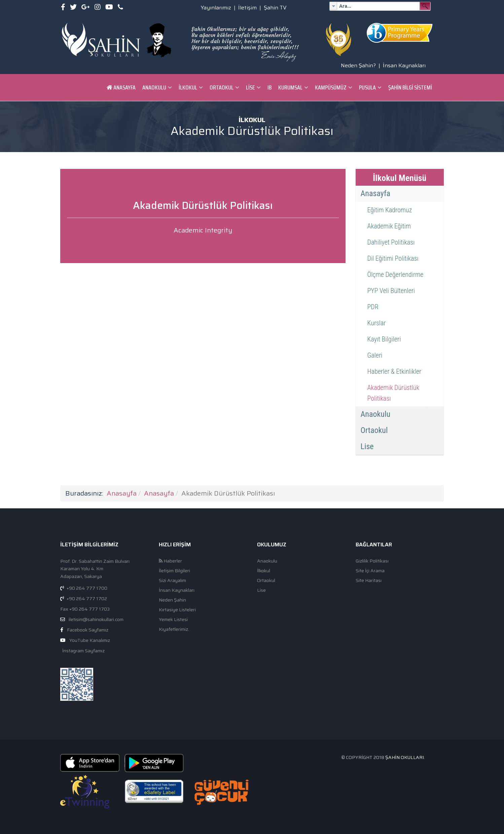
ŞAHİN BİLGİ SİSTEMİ (410, 87)
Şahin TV (275, 8)
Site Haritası (369, 581)
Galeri (375, 355)
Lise (250, 87)
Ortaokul (222, 87)
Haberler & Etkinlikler (394, 371)
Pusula (367, 87)
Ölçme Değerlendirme (395, 275)
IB (269, 87)
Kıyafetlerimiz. (174, 629)
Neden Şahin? (358, 65)
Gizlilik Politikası (372, 561)
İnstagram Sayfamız (83, 651)
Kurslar (377, 323)
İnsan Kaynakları (404, 65)
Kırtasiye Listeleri (177, 610)
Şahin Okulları (405, 757)
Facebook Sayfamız (88, 630)
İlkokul (188, 87)
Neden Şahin (172, 600)
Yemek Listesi (173, 620)
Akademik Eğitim (389, 226)
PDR (373, 307)
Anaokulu (154, 87)
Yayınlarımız (216, 8)
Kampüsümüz (331, 87)
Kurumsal (290, 87)
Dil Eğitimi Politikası (393, 258)
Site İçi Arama (370, 571)
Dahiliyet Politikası (391, 242)
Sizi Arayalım (172, 581)
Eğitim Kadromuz (390, 210)
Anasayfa (121, 87)
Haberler (170, 561)
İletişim (247, 8)
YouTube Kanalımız (90, 640)
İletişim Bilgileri (174, 571)
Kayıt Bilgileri (384, 339)
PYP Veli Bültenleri (391, 291)
